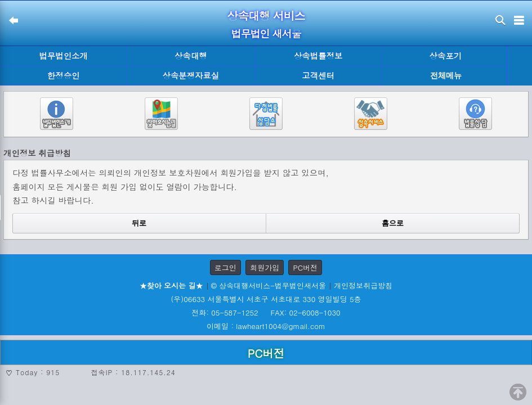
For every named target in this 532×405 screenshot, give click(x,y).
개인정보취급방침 (363, 285)
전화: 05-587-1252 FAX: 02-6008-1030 (266, 312)
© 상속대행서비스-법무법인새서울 (269, 285)
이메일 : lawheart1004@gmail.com (266, 326)
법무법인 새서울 (266, 33)
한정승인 (64, 75)
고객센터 (318, 75)
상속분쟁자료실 (191, 75)
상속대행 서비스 (266, 15)
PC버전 (305, 267)
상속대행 (191, 56)
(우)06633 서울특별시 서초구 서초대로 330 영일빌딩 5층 (266, 299)
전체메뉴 (446, 76)
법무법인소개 (63, 56)
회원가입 (265, 267)
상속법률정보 (318, 56)
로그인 (225, 267)
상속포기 (446, 56)
